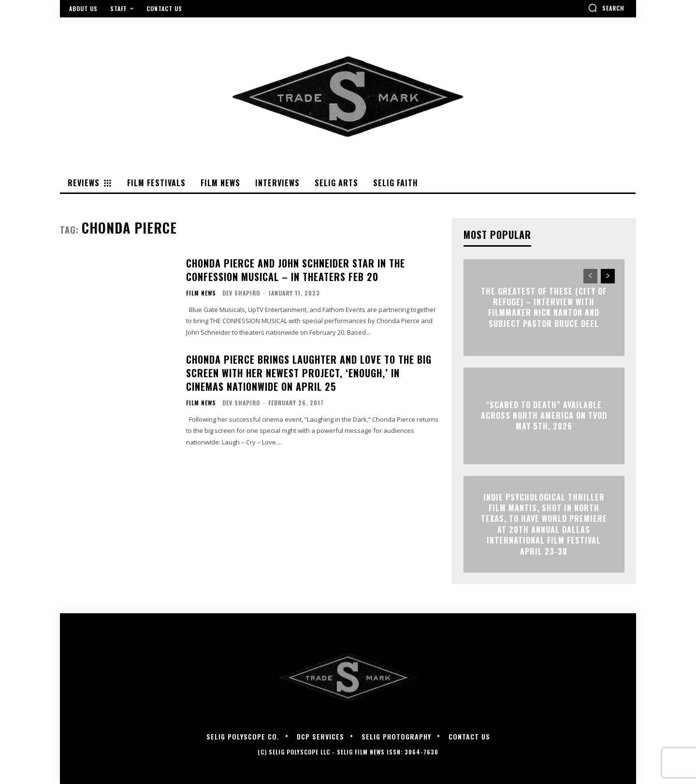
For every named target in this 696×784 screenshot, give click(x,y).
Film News (201, 293)
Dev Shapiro (241, 293)
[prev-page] (590, 276)
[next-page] (608, 276)
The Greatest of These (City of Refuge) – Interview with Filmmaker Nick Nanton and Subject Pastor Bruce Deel (544, 307)
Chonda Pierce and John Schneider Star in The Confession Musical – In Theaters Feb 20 (296, 270)
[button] (606, 8)
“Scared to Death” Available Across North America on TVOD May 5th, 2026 (544, 416)
